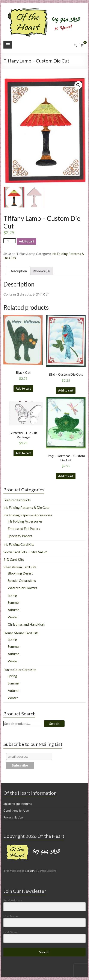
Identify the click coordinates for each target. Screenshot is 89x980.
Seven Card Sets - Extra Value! (25, 552)
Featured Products (17, 500)
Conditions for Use (16, 810)
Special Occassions (22, 580)
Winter (13, 617)
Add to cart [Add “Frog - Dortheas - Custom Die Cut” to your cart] (66, 476)
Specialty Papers (20, 536)
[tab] (18, 271)
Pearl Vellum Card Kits (20, 567)
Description (18, 271)
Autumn (14, 610)
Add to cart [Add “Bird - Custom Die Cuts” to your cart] (66, 390)
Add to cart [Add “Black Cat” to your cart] (23, 388)
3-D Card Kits (14, 559)
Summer (14, 602)
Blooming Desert (20, 573)
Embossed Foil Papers (24, 528)
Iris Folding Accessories (25, 521)
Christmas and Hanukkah (26, 624)
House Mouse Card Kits (21, 633)
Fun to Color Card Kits (20, 670)
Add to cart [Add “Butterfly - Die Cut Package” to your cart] (23, 453)
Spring (12, 595)
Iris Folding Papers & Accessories (28, 515)
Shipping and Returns (18, 804)
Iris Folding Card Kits (19, 544)
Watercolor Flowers (22, 588)
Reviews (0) (41, 271)
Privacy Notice (13, 817)
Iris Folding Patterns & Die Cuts (26, 507)
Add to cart (26, 241)
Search (54, 723)
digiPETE (33, 871)
